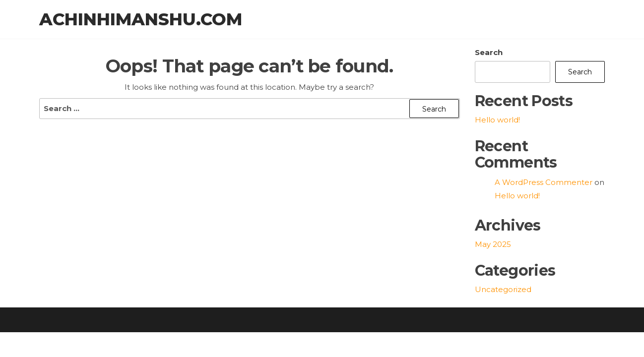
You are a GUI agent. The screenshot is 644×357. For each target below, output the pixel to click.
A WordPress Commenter (544, 183)
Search (489, 53)
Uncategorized (503, 290)
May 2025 (493, 245)
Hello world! (497, 121)
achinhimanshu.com (141, 20)
